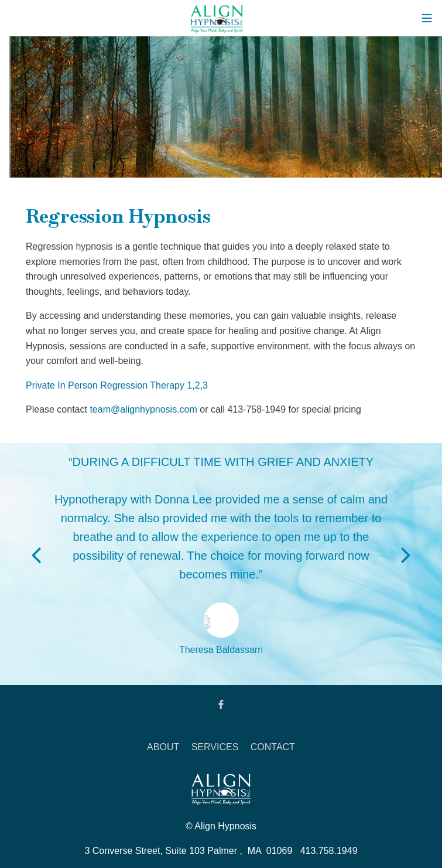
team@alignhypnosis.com (143, 409)
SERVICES (215, 747)
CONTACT (273, 747)
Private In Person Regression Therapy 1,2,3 (117, 385)
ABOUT (163, 747)
